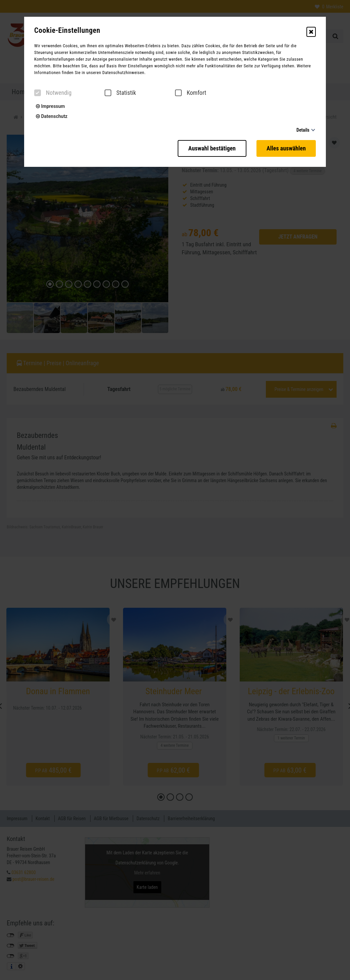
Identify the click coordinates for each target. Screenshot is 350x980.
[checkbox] (38, 93)
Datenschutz (52, 116)
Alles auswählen (286, 148)
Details (303, 130)
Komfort (191, 93)
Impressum (50, 106)
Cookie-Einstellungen (67, 30)
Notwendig (53, 93)
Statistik (120, 93)
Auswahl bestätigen (212, 148)
